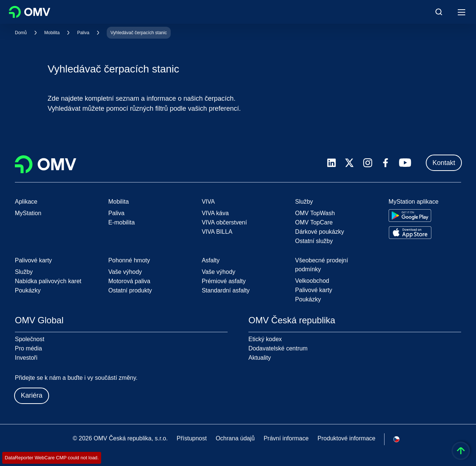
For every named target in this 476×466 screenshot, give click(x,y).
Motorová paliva (129, 281)
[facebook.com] (386, 163)
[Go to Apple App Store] (410, 233)
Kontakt (444, 163)
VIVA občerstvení (224, 222)
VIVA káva (215, 213)
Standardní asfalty (226, 290)
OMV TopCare (314, 222)
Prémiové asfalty (223, 281)
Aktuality (260, 358)
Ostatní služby (314, 241)
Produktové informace (347, 438)
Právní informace (286, 438)
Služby (24, 272)
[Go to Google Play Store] (410, 216)
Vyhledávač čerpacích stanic (139, 33)
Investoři (26, 358)
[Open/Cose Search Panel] (439, 12)
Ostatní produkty (130, 290)
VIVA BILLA (217, 232)
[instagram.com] (368, 163)
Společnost (30, 339)
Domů (21, 33)
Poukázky (28, 290)
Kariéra (32, 395)
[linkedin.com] (332, 163)
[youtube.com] (405, 163)
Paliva (83, 33)
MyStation (28, 213)
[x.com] (350, 163)
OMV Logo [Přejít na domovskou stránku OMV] (30, 12)
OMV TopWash (315, 213)
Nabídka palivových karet (48, 281)
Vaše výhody (125, 272)
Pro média (28, 348)
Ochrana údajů (235, 438)
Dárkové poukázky (320, 232)
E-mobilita (121, 222)
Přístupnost (192, 438)
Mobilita (52, 33)
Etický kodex (265, 339)
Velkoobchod (312, 281)
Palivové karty (314, 290)
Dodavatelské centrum (278, 348)
